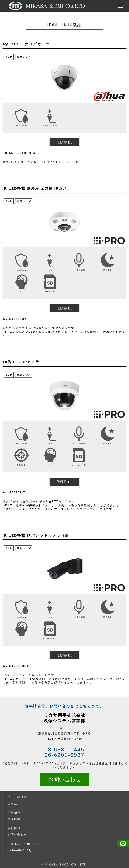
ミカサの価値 (17, 797)
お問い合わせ (64, 779)
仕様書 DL (64, 142)
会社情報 (14, 828)
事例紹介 (14, 813)
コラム (13, 804)
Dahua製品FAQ (20, 850)
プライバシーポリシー (24, 844)
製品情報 (14, 819)
